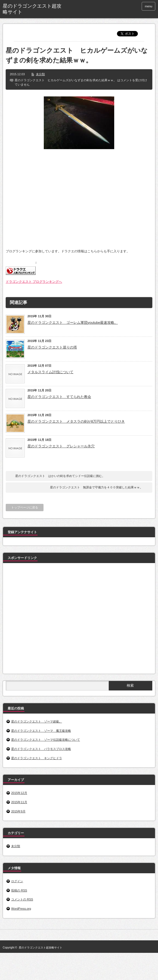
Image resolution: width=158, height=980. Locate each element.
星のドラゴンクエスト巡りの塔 (52, 347)
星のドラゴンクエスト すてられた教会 (59, 397)
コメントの (22, 899)
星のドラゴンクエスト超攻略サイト (32, 9)
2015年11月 (19, 802)
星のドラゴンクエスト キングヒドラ (37, 758)
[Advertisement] (51, 619)
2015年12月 (19, 793)
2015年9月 (18, 811)
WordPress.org (21, 909)
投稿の (19, 890)
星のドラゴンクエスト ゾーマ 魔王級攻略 (41, 731)
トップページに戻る (25, 507)
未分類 (40, 74)
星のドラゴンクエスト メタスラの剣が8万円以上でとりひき (76, 421)
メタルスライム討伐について (50, 372)
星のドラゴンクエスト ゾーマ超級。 (37, 721)
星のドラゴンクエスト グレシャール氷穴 (61, 446)
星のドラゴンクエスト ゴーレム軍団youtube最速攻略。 (73, 323)
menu (148, 6)
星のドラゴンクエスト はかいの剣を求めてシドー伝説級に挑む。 (60, 476)
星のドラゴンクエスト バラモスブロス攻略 (41, 749)
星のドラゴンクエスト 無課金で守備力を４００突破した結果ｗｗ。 (96, 487)
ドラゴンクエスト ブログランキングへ (34, 282)
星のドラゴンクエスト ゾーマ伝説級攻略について (46, 740)
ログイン (17, 881)
